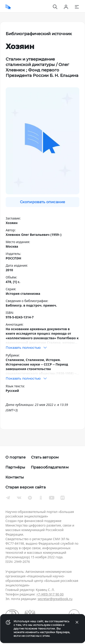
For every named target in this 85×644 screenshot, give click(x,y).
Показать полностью (27, 348)
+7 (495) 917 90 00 (50, 594)
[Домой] (8, 7)
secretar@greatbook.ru (55, 599)
